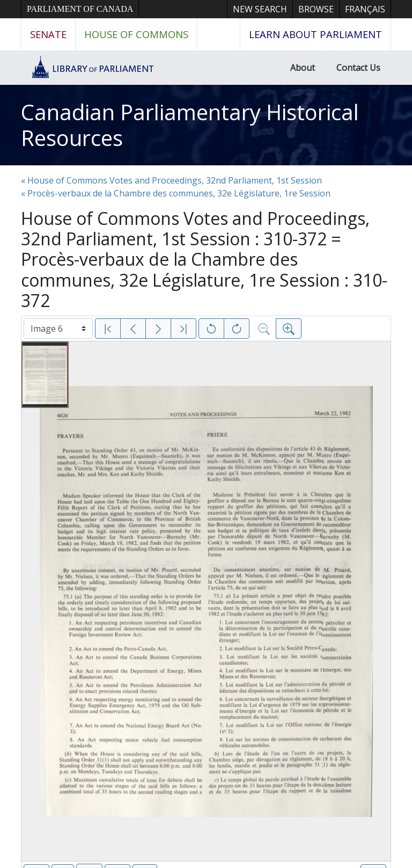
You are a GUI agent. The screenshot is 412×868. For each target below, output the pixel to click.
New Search (260, 9)
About (303, 68)
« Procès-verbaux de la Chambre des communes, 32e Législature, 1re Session (176, 193)
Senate (48, 34)
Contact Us (358, 68)
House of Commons (136, 34)
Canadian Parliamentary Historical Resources (190, 125)
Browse (316, 9)
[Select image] (58, 329)
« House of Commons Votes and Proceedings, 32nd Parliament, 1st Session (171, 180)
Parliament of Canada (80, 9)
